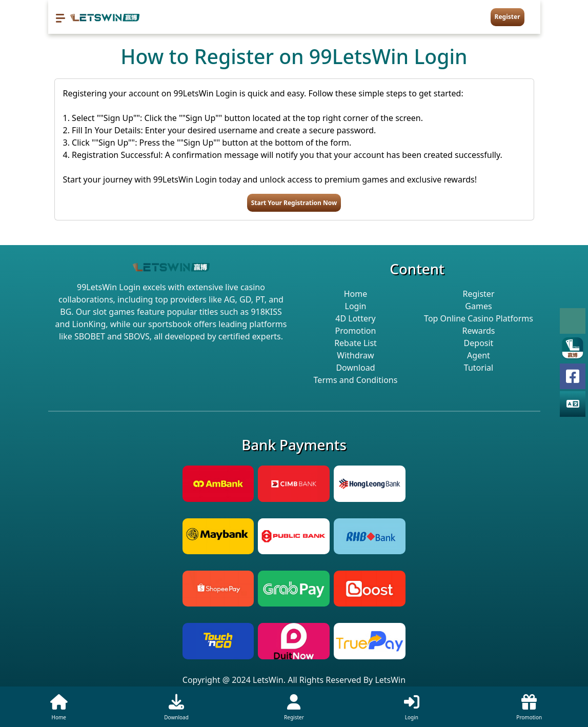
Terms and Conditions (356, 380)
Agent (479, 355)
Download (355, 368)
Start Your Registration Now (294, 203)
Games (478, 306)
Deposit (479, 343)
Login (356, 306)
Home (356, 294)
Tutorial (479, 368)
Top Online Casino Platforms (479, 318)
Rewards (478, 331)
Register (508, 17)
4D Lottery (355, 318)
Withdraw (355, 355)
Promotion (356, 331)
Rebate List (356, 343)
